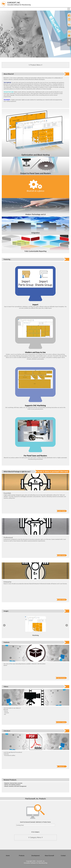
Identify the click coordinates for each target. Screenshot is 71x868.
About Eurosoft (49, 856)
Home (8, 856)
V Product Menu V (35, 65)
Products (22, 856)
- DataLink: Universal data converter (13, 783)
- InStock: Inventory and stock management (15, 786)
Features (7, 642)
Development (35, 856)
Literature (7, 731)
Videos (6, 687)
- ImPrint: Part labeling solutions (12, 785)
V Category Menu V (35, 837)
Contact (63, 856)
